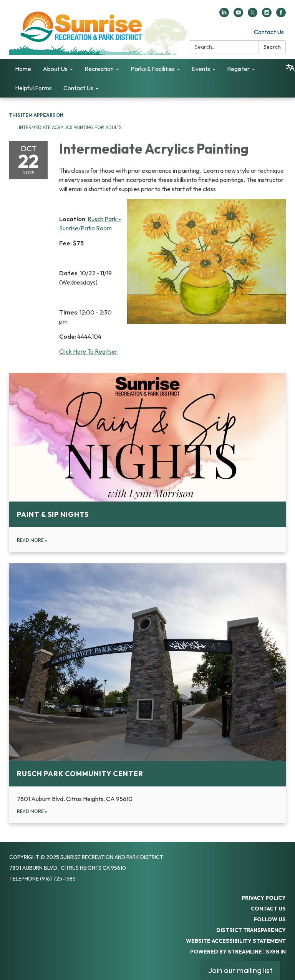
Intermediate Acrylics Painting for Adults (70, 127)
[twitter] (253, 15)
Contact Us (269, 32)
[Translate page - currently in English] (290, 68)
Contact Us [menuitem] (78, 88)
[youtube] (238, 15)
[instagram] (267, 15)
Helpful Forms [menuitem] (33, 88)
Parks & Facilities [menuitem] (153, 69)
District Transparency (251, 930)
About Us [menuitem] (55, 69)
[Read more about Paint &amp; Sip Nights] (147, 463)
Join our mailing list (240, 970)
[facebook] (281, 15)
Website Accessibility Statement (236, 941)
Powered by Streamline (226, 952)
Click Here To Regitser (88, 351)
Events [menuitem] (201, 69)
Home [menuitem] (23, 69)
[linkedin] (224, 15)
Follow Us (270, 919)
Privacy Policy (264, 898)
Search (272, 47)
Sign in (276, 952)
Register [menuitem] (238, 69)
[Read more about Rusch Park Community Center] (147, 693)
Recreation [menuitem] (99, 69)
